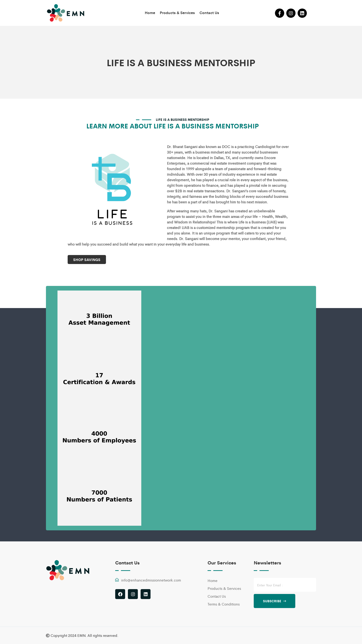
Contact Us (209, 13)
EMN (81, 635)
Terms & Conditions (224, 604)
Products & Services (177, 13)
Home (150, 13)
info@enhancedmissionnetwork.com (151, 580)
